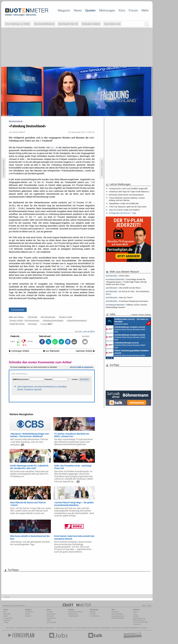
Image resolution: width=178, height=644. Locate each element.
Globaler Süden (91, 24)
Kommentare (18, 310)
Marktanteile (73, 614)
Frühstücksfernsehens (77, 321)
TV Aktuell (18, 628)
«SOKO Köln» (118, 276)
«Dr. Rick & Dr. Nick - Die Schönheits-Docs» (128, 293)
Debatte (93, 612)
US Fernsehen (49, 628)
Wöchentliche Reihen (76, 612)
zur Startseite (51, 351)
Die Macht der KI (68, 24)
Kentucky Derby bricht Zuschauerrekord (126, 195)
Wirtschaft (50, 616)
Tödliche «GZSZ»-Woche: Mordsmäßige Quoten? (126, 306)
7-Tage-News (8, 618)
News (78, 10)
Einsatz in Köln (65, 317)
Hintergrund (29, 612)
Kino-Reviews (95, 616)
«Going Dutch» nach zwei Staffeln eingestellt (128, 188)
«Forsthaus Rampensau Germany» (127, 301)
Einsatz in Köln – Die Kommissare (24, 321)
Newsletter (7, 614)
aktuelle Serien (106, 628)
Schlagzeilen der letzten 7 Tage (122, 213)
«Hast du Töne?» (119, 298)
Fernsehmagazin (29, 628)
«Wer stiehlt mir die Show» (123, 288)
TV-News (50, 612)
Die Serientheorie (44, 24)
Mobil (6, 616)
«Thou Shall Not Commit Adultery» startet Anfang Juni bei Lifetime (127, 199)
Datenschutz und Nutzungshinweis (139, 619)
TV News (58, 628)
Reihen (28, 614)
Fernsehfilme (95, 628)
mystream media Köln (128, 321)
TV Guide (78, 628)
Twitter (6, 622)
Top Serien (144, 628)
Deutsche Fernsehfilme (131, 628)
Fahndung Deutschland (53, 321)
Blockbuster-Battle (118, 618)
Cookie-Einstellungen (141, 622)
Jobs (135, 614)
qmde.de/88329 (89, 331)
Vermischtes (51, 614)
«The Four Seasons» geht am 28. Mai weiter (128, 207)
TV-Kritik (93, 614)
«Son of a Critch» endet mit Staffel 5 (124, 210)
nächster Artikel (85, 351)
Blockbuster (86, 628)
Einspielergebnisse (118, 616)
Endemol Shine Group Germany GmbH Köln (126, 329)
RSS (5, 612)
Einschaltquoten (68, 628)
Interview (28, 616)
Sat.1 (53, 148)
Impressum (137, 624)
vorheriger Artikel (19, 351)
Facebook (7, 620)
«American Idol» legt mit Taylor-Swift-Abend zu (129, 191)
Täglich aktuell (74, 616)
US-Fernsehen (52, 622)
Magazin (64, 10)
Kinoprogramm (117, 628)
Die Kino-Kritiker (117, 614)
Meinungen (107, 10)
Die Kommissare (48, 317)
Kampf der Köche (17, 324)
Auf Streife (33, 317)
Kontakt (136, 616)
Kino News (10, 628)
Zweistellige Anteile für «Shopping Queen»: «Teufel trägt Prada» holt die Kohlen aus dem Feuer (126, 282)
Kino (122, 10)
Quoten (90, 10)
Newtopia (32, 324)
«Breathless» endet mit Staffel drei (124, 203)
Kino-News (115, 612)
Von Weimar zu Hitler (18, 24)
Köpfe (49, 620)
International (51, 618)
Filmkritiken (40, 628)
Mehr (145, 10)
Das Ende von (112, 24)
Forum (133, 10)
